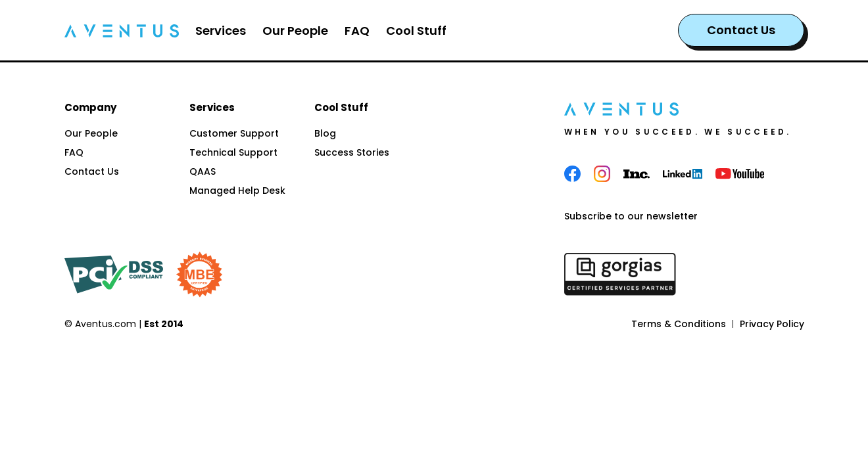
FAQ (74, 152)
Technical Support (233, 152)
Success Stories (352, 152)
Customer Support (234, 133)
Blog (325, 133)
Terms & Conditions (679, 324)
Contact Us (741, 30)
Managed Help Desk (237, 191)
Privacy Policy (772, 324)
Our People (91, 133)
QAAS (203, 171)
